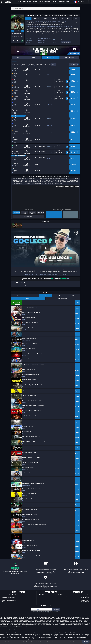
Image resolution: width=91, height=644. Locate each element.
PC (62, 37)
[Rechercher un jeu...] (45, 9)
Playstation (69, 599)
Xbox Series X (72, 37)
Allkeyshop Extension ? (7, 603)
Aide (86, 642)
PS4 (64, 37)
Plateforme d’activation (42, 64)
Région (24, 64)
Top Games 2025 (84, 600)
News (69, 18)
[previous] (13, 31)
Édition (31, 64)
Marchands (42, 596)
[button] (61, 81)
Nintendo (68, 601)
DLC (62, 18)
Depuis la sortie (16, 213)
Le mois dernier (40, 213)
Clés (53, 64)
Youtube (61, 595)
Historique (21, 60)
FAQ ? (3, 602)
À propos (36, 18)
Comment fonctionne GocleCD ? (9, 595)
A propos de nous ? (6, 596)
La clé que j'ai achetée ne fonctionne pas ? (12, 599)
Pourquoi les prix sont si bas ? (8, 598)
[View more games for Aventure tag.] (68, 43)
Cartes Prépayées (84, 596)
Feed (76, 18)
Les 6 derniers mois (32, 213)
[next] (23, 31)
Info (28, 18)
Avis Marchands (84, 599)
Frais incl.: (73, 64)
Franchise (28, 60)
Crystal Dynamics (42, 40)
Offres (14, 60)
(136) (60, 279)
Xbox (39, 44)
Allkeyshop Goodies (85, 602)
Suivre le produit (28, 216)
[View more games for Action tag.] (63, 43)
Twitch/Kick (42, 595)
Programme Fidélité (85, 595)
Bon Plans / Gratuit (84, 598)
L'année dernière (24, 213)
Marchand (16, 64)
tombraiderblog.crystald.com (44, 39)
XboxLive (54, 18)
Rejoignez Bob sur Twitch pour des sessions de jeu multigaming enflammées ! (45, 274)
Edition (45, 18)
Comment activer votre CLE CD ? (9, 600)
